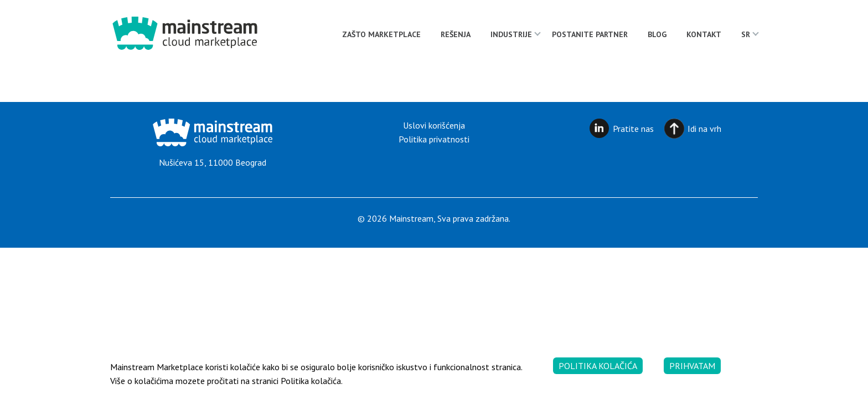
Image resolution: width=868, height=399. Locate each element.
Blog (657, 34)
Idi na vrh (704, 129)
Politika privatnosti (434, 139)
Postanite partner (590, 34)
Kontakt (704, 34)
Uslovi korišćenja (434, 125)
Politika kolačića (598, 366)
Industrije (511, 34)
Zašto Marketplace (381, 34)
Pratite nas (633, 129)
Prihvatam (692, 366)
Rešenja (456, 34)
